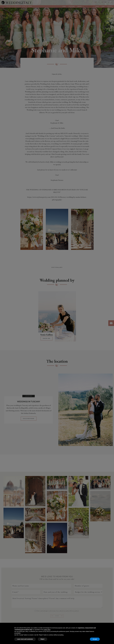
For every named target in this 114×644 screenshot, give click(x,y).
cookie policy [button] (47, 630)
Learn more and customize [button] (25, 639)
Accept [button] (95, 639)
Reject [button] (42, 639)
